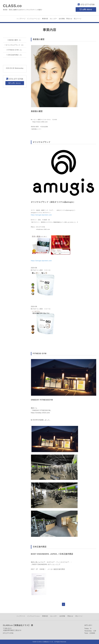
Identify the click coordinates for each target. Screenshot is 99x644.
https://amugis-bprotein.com (41, 215)
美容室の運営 (37, 111)
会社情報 (62, 19)
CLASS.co (12, 6)
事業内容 (45, 19)
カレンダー (53, 19)
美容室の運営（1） (15, 40)
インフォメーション (34, 19)
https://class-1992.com (40, 122)
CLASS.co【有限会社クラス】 (45, 642)
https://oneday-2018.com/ (40, 413)
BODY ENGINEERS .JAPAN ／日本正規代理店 (52, 554)
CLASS (55, 120)
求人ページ (78, 19)
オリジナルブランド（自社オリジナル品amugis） (53, 202)
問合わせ (69, 19)
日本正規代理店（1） (15, 55)
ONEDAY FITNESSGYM (42, 400)
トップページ (21, 19)
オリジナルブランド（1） (15, 45)
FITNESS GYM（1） (15, 50)
